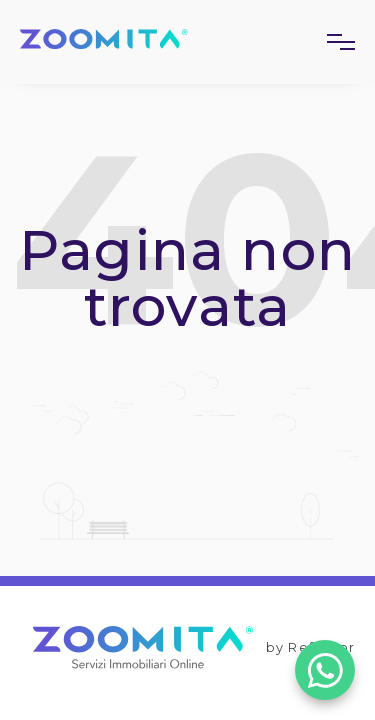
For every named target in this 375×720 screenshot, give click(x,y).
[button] (333, 42)
